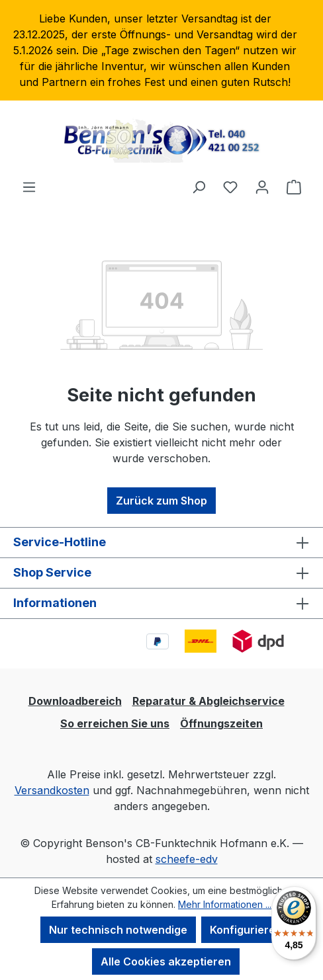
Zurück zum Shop (161, 501)
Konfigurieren (246, 930)
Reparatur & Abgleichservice (208, 701)
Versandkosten (52, 790)
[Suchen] (199, 186)
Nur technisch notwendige (118, 930)
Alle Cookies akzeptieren (166, 961)
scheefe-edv (187, 859)
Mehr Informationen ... (225, 904)
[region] (161, 50)
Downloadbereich (75, 701)
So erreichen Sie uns (115, 723)
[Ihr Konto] (262, 186)
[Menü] (29, 186)
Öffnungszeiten (221, 723)
